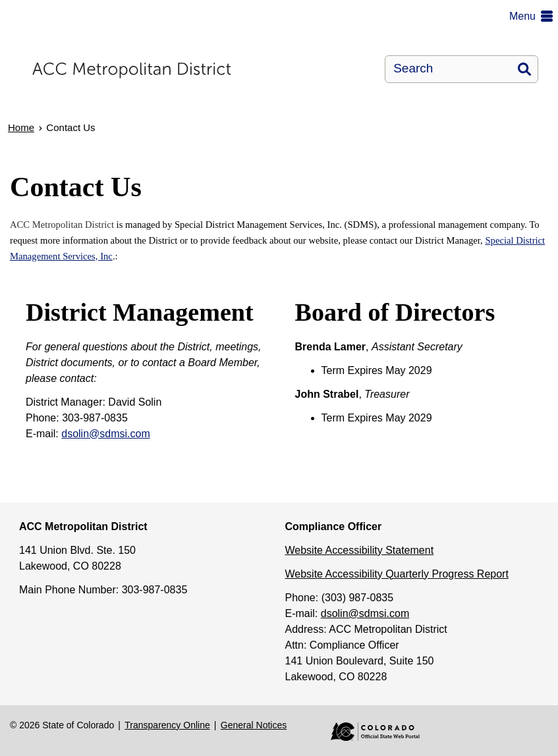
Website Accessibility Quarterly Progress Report (397, 574)
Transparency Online (167, 725)
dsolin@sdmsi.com (106, 434)
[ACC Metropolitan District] (167, 69)
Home (21, 127)
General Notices (254, 725)
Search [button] (524, 69)
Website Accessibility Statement (360, 550)
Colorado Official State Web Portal (366, 732)
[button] (534, 16)
